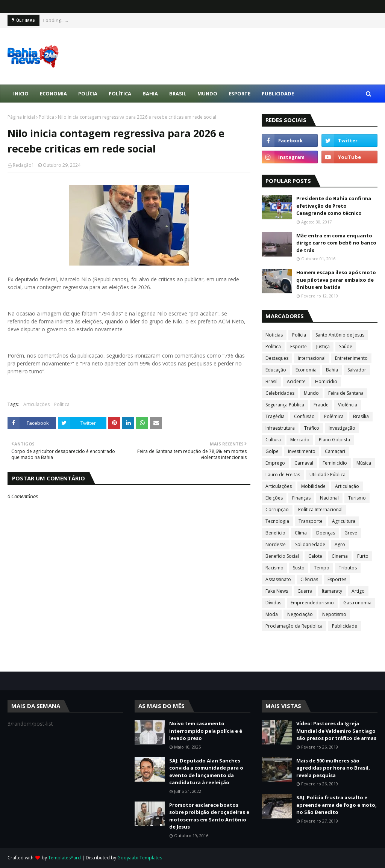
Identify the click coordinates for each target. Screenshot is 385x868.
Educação (276, 370)
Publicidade (345, 626)
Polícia (299, 335)
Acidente (296, 381)
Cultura (273, 440)
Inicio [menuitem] (21, 94)
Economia (306, 370)
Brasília (361, 416)
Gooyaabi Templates (140, 858)
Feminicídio (335, 463)
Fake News (277, 591)
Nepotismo (334, 614)
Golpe (272, 451)
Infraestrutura (280, 428)
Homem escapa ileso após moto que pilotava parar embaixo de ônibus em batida (336, 280)
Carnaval (304, 463)
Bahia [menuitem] (150, 94)
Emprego (275, 463)
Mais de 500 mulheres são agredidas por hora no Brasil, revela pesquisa (333, 768)
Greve (351, 533)
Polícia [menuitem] (88, 94)
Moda (272, 614)
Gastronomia (357, 603)
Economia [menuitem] (53, 94)
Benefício (275, 533)
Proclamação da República (294, 626)
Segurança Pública (285, 405)
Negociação (300, 614)
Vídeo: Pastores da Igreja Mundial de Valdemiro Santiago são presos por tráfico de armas (336, 731)
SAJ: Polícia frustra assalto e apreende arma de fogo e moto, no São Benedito (336, 805)
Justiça (323, 346)
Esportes (337, 579)
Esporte (299, 346)
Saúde (346, 346)
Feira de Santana (346, 393)
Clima (301, 533)
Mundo (311, 393)
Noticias (274, 335)
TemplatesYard (64, 858)
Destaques (277, 358)
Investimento (302, 451)
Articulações (36, 404)
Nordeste (276, 544)
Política (46, 117)
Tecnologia (277, 521)
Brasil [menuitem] (178, 94)
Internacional (312, 358)
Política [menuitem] (120, 94)
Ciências (309, 579)
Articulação (347, 486)
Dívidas (273, 603)
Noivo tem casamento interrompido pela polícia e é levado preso (206, 731)
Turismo (357, 498)
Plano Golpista (334, 440)
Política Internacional (320, 509)
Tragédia (275, 416)
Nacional (329, 498)
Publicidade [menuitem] (278, 94)
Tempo (322, 568)
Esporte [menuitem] (239, 94)
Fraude (321, 405)
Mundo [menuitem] (207, 94)
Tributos (348, 568)
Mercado (300, 440)
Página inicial (21, 117)
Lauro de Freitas (283, 475)
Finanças (301, 498)
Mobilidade (313, 486)
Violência (348, 405)
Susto (299, 568)
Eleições (274, 498)
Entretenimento (351, 358)
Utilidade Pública (327, 475)
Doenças (326, 533)
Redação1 (23, 165)
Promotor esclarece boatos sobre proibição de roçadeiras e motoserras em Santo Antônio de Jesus (209, 816)
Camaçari (335, 451)
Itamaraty (332, 591)
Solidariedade (310, 544)
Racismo (274, 568)
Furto (363, 556)
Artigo (358, 591)
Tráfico (312, 428)
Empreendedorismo (312, 603)
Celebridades (280, 393)
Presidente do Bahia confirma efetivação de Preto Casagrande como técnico (334, 206)
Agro (340, 544)
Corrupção (277, 509)
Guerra (305, 591)
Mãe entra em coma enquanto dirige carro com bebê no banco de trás (336, 243)
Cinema (340, 556)
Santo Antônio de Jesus (340, 335)
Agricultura (344, 521)
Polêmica (334, 416)
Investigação (342, 428)
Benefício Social (282, 556)
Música (364, 463)
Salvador (357, 370)
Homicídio (326, 381)
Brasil (271, 381)
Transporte (311, 521)
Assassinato (278, 579)
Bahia (332, 370)
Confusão (304, 416)
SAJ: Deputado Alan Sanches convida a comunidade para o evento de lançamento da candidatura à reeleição (206, 772)
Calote (315, 556)
